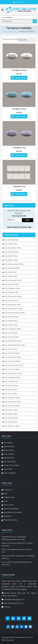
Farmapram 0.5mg (19, 109)
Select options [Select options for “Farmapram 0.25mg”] (21, 78)
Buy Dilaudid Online (12, 292)
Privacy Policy (9, 505)
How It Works (9, 454)
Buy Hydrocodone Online (14, 309)
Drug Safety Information (13, 512)
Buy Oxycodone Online (13, 357)
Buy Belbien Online (11, 260)
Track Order (8, 469)
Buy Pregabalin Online (12, 377)
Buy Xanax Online (11, 422)
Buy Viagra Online (11, 414)
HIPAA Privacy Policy (11, 465)
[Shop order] (27, 40)
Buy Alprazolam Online (13, 248)
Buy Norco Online (11, 349)
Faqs (5, 494)
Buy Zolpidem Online (12, 426)
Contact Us (8, 490)
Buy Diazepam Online (12, 288)
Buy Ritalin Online (11, 390)
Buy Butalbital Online (12, 268)
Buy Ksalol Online (11, 321)
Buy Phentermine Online (13, 373)
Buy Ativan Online (11, 256)
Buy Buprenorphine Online (14, 264)
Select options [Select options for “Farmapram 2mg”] (21, 194)
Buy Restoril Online (11, 385)
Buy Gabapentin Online (13, 305)
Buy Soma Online (11, 394)
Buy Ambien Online (11, 252)
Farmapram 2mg (19, 186)
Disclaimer (7, 516)
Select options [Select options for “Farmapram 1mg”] (21, 155)
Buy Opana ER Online (12, 353)
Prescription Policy (10, 520)
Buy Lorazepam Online (13, 329)
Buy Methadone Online (13, 341)
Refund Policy (9, 450)
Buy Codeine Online (12, 284)
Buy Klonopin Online (12, 317)
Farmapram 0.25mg (19, 70)
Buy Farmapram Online (13, 296)
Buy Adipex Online (11, 244)
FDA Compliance (10, 473)
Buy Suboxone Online (12, 398)
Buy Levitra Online (11, 325)
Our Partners (8, 443)
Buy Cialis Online (11, 272)
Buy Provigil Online (11, 381)
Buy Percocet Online (12, 369)
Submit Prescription (11, 509)
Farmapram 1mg (19, 148)
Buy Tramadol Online (12, 406)
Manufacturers (9, 446)
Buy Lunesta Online (12, 337)
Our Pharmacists (10, 462)
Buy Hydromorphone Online (15, 313)
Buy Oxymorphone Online (14, 365)
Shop (6, 501)
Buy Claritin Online (11, 276)
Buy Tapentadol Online (13, 402)
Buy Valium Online (11, 410)
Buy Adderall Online (12, 240)
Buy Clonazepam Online (13, 280)
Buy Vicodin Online (11, 418)
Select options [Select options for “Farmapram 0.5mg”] (21, 117)
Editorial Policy (9, 458)
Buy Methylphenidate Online (15, 345)
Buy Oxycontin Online (12, 361)
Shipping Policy (9, 497)
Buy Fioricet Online (11, 301)
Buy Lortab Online (11, 333)
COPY (28, 220)
